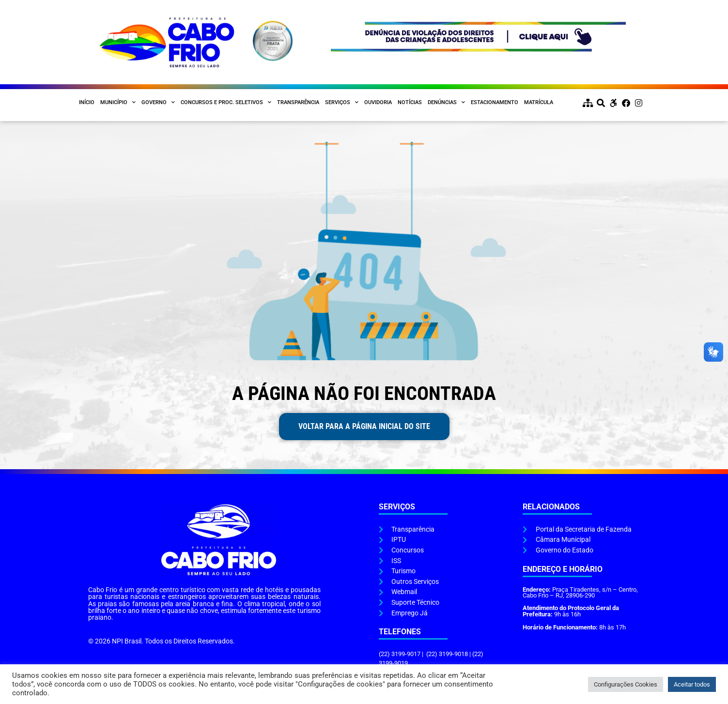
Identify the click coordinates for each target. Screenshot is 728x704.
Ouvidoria (378, 102)
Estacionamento (495, 102)
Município (118, 103)
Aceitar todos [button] (692, 684)
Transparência (298, 102)
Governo (158, 103)
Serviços (342, 103)
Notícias (410, 102)
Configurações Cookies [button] (626, 684)
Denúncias (446, 103)
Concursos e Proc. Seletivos (226, 103)
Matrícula (539, 102)
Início (87, 102)
